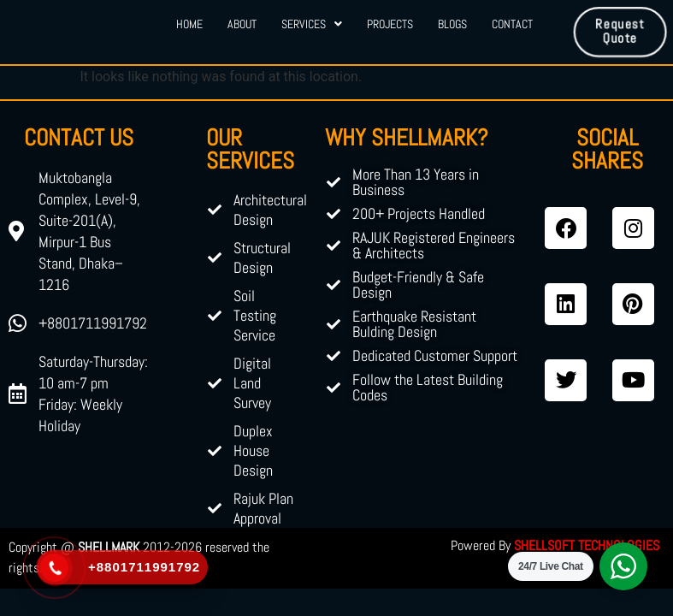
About (240, 24)
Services (311, 24)
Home (187, 24)
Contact (514, 24)
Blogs (453, 24)
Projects (390, 24)
